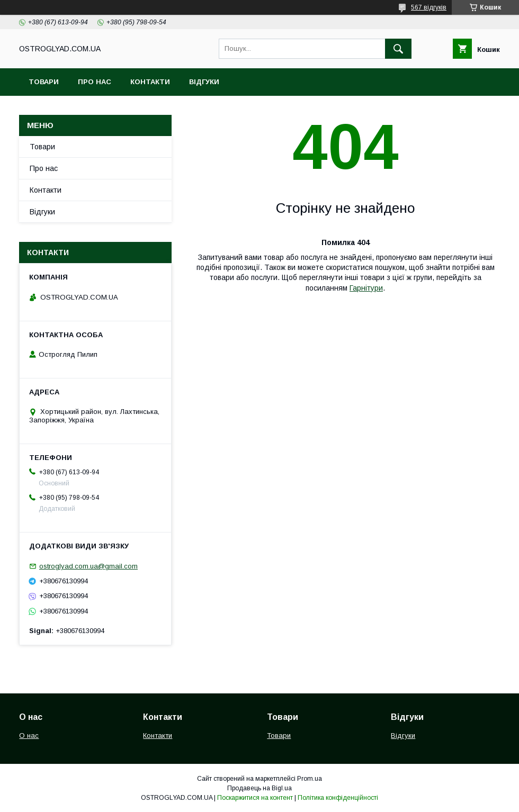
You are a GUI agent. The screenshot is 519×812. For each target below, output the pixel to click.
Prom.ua (310, 779)
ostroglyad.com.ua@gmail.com (88, 566)
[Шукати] (398, 49)
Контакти (150, 82)
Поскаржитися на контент (255, 798)
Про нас (95, 82)
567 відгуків (429, 7)
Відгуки (204, 82)
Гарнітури (366, 288)
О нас (29, 736)
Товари (44, 82)
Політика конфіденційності (338, 798)
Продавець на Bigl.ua (259, 788)
